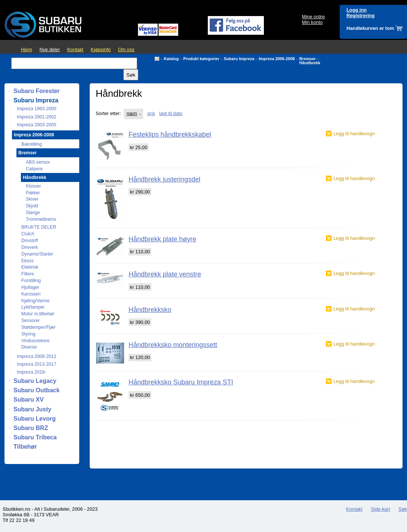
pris (151, 113)
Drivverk (30, 247)
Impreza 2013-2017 (36, 364)
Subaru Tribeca (35, 437)
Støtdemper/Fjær (38, 327)
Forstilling (31, 281)
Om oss (126, 50)
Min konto (312, 22)
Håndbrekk (310, 63)
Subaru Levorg (35, 419)
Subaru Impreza (239, 59)
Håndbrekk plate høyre (162, 239)
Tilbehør (25, 447)
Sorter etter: (108, 113)
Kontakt (75, 50)
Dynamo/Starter (37, 254)
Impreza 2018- (31, 372)
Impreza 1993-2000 (36, 109)
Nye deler (50, 50)
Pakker (33, 193)
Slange (33, 213)
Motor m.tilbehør (38, 314)
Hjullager (30, 287)
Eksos (27, 261)
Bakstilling (32, 144)
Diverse (29, 347)
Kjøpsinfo (101, 50)
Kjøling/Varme (35, 301)
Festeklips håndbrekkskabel (170, 134)
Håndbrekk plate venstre (165, 274)
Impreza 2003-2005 (36, 125)
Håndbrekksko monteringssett (173, 345)
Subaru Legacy (35, 381)
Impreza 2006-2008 (277, 59)
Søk (403, 509)
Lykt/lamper (33, 307)
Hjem (27, 50)
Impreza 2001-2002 (36, 117)
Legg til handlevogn (354, 134)
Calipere (34, 169)
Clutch (28, 234)
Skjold (32, 206)
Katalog (171, 59)
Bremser (308, 59)
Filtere (28, 274)
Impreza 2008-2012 (36, 356)
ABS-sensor (38, 162)
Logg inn (357, 10)
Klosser (33, 186)
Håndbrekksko (150, 310)
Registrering (360, 16)
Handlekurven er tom (370, 28)
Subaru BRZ (31, 428)
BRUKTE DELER (39, 227)
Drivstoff (30, 241)
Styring (28, 334)
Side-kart (380, 509)
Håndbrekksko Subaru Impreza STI (181, 382)
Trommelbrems (41, 219)
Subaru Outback (37, 390)
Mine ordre (313, 17)
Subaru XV (29, 400)
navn (132, 113)
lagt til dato (171, 113)
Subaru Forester (37, 91)
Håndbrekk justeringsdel (164, 179)
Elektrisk (30, 267)
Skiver (32, 199)
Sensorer (30, 321)
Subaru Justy (32, 409)
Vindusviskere (35, 341)
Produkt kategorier (201, 59)
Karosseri (31, 294)
